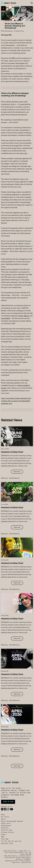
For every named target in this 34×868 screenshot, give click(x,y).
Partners (5, 828)
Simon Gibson (24, 316)
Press (3, 835)
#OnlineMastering (14, 478)
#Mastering (4, 478)
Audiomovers (6, 826)
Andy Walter (6, 318)
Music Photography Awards (12, 821)
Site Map (5, 839)
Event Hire (6, 824)
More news (17, 766)
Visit (3, 819)
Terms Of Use (7, 830)
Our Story (5, 817)
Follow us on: (7, 807)
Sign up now (8, 802)
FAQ (2, 837)
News (3, 815)
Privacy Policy (7, 832)
